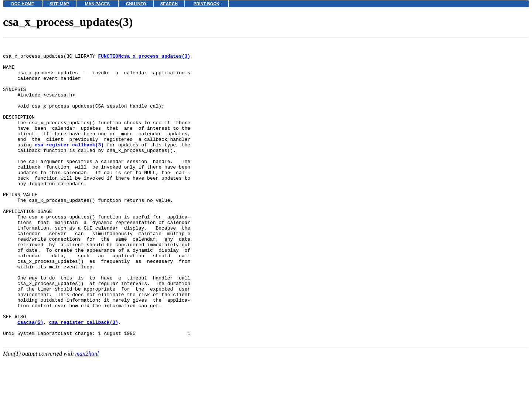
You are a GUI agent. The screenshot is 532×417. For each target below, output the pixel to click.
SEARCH (169, 4)
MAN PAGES (97, 4)
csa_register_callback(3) (69, 166)
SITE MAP (59, 4)
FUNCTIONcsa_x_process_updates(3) (144, 59)
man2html (87, 413)
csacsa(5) (30, 379)
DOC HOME (23, 4)
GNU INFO (136, 4)
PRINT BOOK (207, 4)
